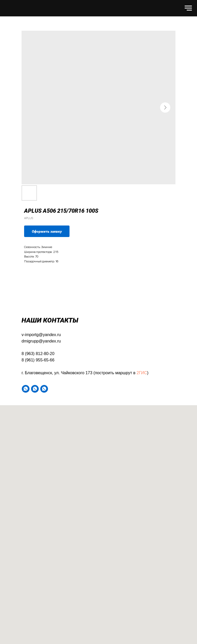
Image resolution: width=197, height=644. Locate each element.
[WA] (26, 389)
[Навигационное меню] (188, 8)
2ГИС (142, 373)
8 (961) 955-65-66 (38, 360)
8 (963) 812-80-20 (38, 354)
